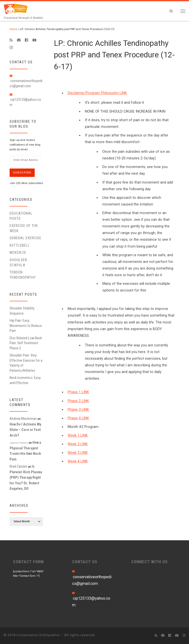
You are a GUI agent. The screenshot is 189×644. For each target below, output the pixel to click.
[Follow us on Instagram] (11, 48)
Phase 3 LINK (78, 410)
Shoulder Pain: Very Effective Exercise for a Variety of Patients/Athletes (26, 363)
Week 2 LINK (78, 444)
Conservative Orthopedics (38, 635)
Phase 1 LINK (78, 392)
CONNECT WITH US (149, 562)
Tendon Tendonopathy (23, 275)
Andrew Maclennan (23, 419)
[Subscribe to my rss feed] (11, 40)
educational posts (21, 216)
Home (13, 29)
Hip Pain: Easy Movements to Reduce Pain (26, 326)
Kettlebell (20, 245)
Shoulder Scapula (18, 262)
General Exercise (25, 238)
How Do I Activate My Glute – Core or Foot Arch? (25, 430)
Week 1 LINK (78, 435)
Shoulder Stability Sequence (22, 311)
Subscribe (22, 172)
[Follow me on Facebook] (26, 40)
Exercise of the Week (24, 228)
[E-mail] (19, 40)
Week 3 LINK (78, 453)
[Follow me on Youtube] (34, 40)
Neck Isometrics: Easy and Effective (25, 380)
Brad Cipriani (18, 466)
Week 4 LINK (78, 461)
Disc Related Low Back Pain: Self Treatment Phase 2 (26, 343)
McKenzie (18, 253)
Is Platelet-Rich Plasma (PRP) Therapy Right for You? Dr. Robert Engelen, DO (26, 477)
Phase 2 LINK (78, 401)
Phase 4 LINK (78, 418)
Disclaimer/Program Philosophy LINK (97, 93)
